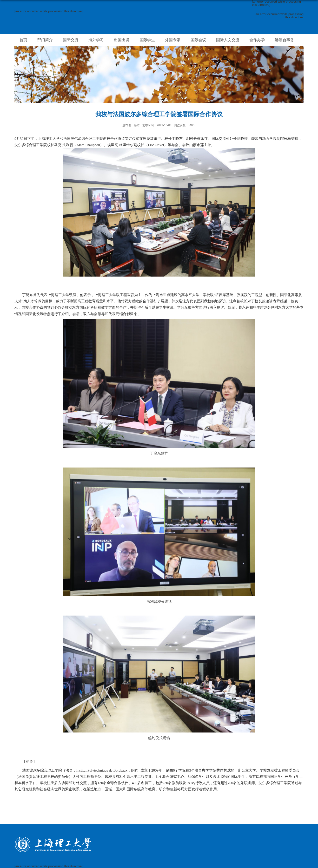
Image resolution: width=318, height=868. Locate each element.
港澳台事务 (285, 40)
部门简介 (45, 40)
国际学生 (147, 40)
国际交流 (71, 40)
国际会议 (198, 40)
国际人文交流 (228, 40)
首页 (23, 40)
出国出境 (122, 40)
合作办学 (257, 40)
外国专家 (173, 40)
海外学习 (96, 40)
